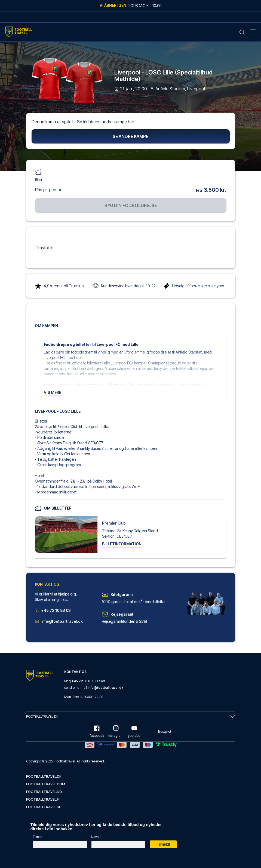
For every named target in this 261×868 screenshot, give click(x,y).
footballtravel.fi (43, 799)
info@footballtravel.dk (59, 622)
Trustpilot (45, 248)
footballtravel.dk (44, 776)
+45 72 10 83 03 (53, 611)
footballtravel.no (44, 792)
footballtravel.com (46, 784)
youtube (134, 731)
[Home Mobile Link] (19, 32)
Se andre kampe (130, 137)
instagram (116, 731)
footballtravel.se (44, 807)
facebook (97, 731)
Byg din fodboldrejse (131, 206)
